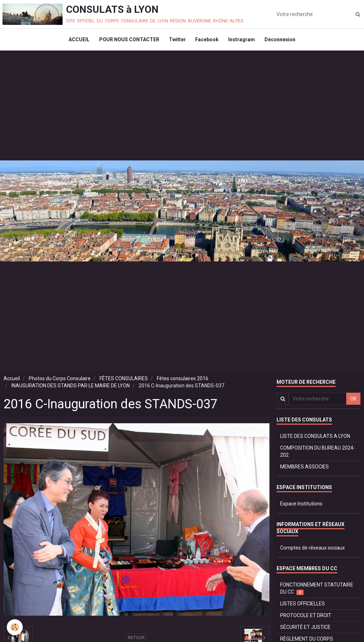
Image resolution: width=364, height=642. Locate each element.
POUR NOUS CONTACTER (127, 41)
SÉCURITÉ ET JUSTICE (305, 630)
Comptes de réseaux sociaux (312, 551)
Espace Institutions (301, 507)
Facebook (208, 41)
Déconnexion (283, 41)
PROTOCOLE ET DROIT (306, 619)
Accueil (12, 382)
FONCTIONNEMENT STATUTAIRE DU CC (317, 592)
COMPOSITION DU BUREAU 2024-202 (318, 455)
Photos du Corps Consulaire (60, 382)
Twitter (177, 41)
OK (353, 402)
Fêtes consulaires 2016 (183, 382)
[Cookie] (15, 627)
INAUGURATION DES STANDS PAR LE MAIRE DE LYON (71, 389)
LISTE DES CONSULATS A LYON (315, 439)
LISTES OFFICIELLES (303, 607)
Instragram (243, 41)
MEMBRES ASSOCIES (304, 470)
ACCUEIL (76, 41)
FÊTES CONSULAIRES (124, 382)
